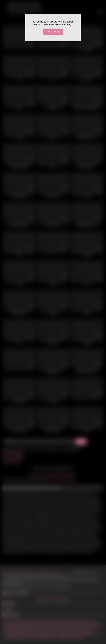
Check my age (53, 32)
